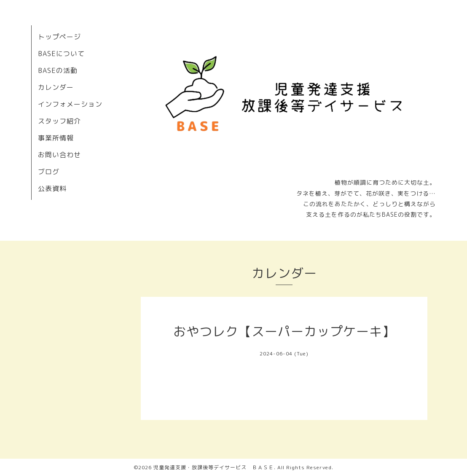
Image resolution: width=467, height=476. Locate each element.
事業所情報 (56, 138)
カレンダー (56, 87)
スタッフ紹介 (59, 121)
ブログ (49, 172)
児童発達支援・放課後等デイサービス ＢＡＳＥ (214, 467)
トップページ (59, 37)
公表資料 (52, 188)
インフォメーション (70, 104)
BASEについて (61, 54)
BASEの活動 (58, 70)
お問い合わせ (59, 155)
